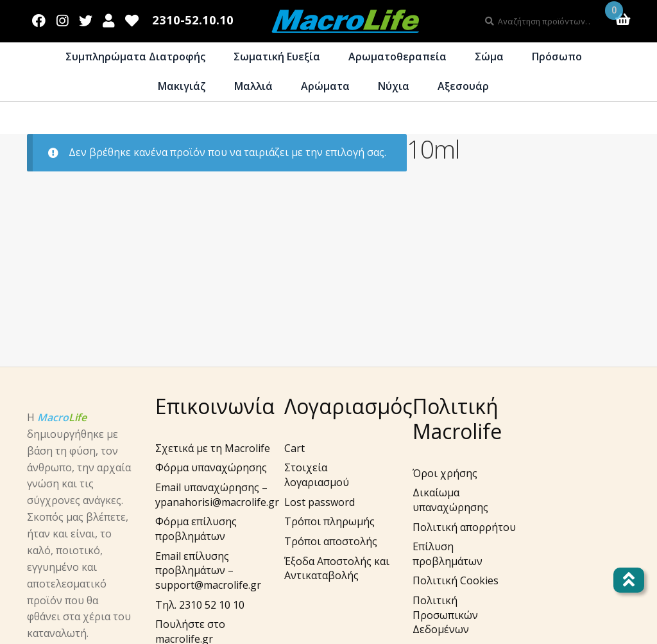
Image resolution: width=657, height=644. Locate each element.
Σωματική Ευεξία (277, 57)
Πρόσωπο (557, 57)
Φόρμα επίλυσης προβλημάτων (196, 529)
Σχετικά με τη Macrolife (213, 448)
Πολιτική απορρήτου (464, 527)
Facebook (39, 18)
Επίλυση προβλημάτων (448, 554)
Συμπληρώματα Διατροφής (135, 57)
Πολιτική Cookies (456, 580)
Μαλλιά (253, 86)
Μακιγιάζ (182, 86)
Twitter (85, 18)
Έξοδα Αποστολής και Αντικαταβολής (337, 569)
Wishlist (132, 18)
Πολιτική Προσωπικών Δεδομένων (445, 615)
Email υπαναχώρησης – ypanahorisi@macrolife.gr (217, 495)
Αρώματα (325, 86)
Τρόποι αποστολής (331, 541)
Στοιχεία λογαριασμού (317, 475)
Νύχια (394, 86)
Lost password (320, 502)
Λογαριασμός (109, 18)
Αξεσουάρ (463, 86)
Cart (294, 448)
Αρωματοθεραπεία (397, 57)
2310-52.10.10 (193, 20)
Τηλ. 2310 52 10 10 (200, 605)
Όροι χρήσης (445, 473)
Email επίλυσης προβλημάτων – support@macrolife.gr (208, 570)
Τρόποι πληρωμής (329, 521)
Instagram (63, 18)
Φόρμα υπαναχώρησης (211, 467)
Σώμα (489, 57)
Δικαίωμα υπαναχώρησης (450, 500)
